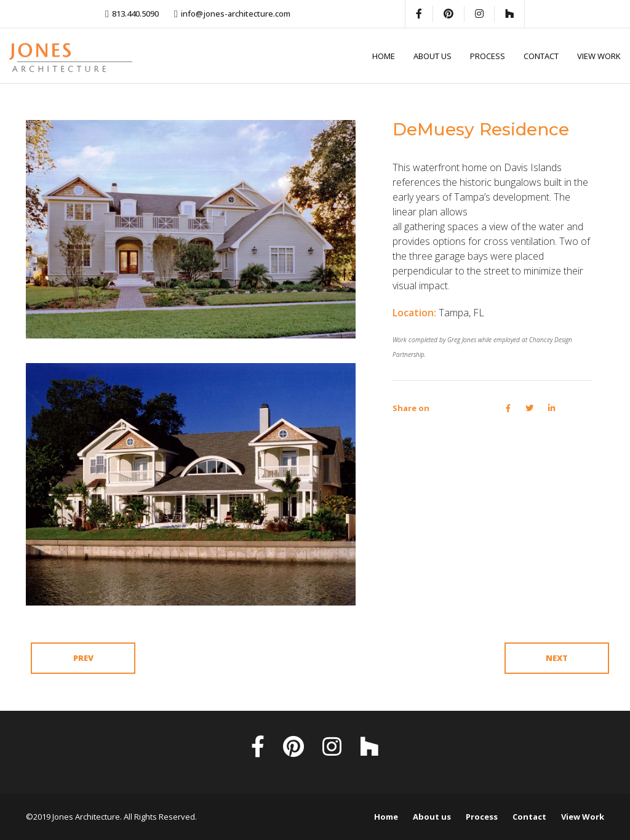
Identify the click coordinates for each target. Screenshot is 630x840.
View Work (599, 56)
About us (433, 56)
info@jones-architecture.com (236, 14)
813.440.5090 (135, 14)
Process (488, 56)
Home (384, 56)
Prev (83, 658)
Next (557, 658)
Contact (541, 56)
